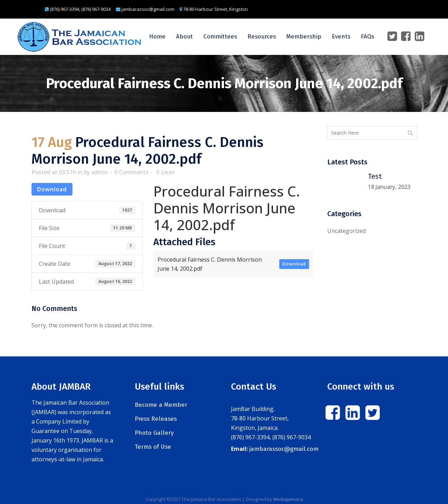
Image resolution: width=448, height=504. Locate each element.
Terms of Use (153, 447)
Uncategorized (346, 231)
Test (375, 176)
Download (52, 189)
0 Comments (131, 172)
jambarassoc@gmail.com (284, 449)
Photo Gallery (154, 433)
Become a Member (161, 405)
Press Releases (156, 419)
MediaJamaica (288, 499)
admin (100, 172)
